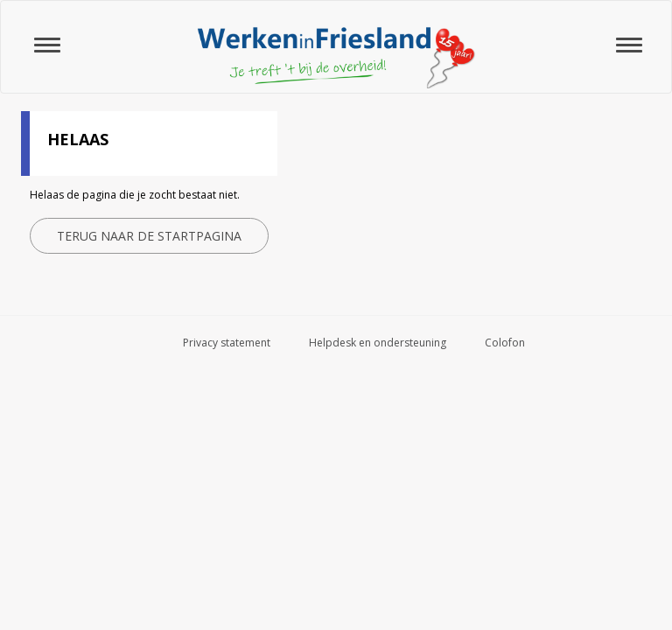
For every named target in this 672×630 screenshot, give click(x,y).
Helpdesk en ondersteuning (378, 343)
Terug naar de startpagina (149, 236)
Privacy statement (227, 343)
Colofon (505, 343)
